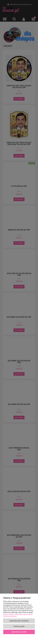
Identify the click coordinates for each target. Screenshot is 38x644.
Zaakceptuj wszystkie (19, 632)
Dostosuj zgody (19, 626)
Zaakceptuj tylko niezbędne (19, 621)
